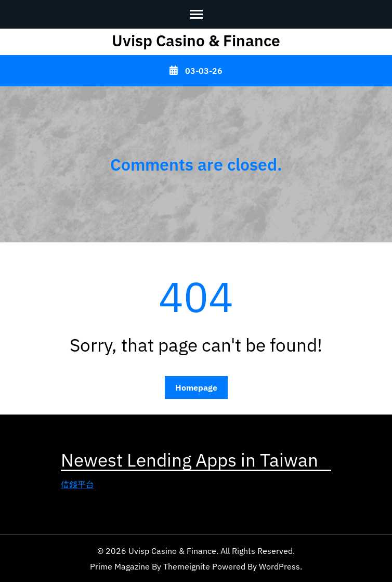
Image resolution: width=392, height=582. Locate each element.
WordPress (279, 566)
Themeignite (187, 566)
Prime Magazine (120, 566)
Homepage (196, 387)
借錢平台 (77, 484)
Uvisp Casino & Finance (196, 40)
